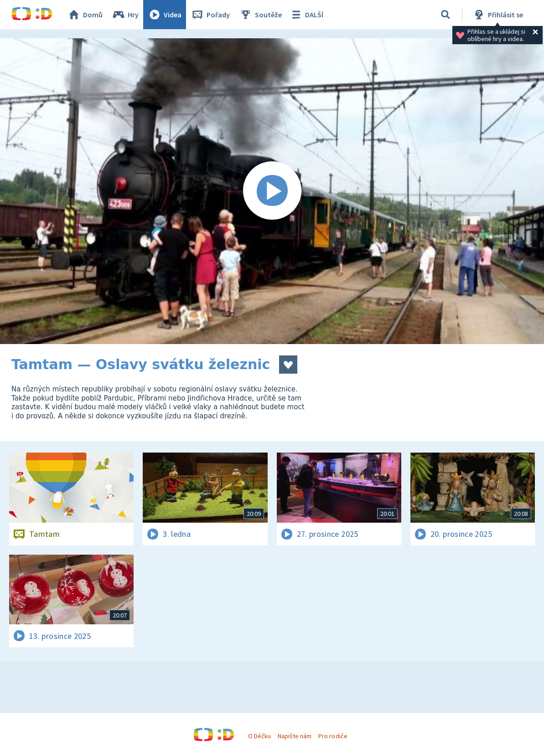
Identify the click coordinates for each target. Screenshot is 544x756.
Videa (165, 15)
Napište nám (295, 736)
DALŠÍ (306, 15)
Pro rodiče (333, 736)
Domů (85, 15)
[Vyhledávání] (446, 15)
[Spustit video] (272, 191)
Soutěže (260, 15)
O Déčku (259, 736)
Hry (125, 15)
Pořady (210, 15)
